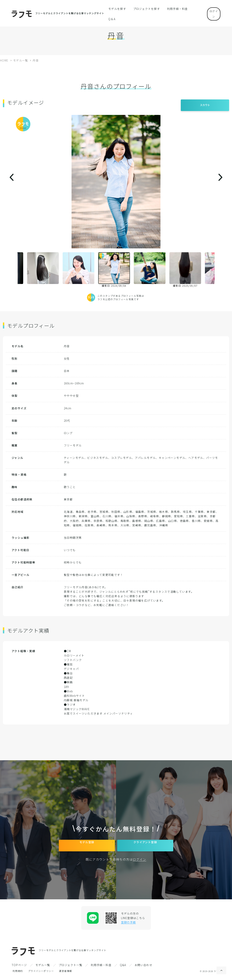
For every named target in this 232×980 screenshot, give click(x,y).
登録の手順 (128, 925)
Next (217, 270)
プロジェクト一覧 (70, 968)
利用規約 (18, 974)
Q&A (123, 968)
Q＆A (192, 9)
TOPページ (19, 968)
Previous (14, 270)
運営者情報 (65, 974)
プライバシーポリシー (41, 974)
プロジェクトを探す (145, 9)
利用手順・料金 (173, 9)
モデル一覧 (21, 60)
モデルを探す (119, 9)
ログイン (211, 8)
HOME (4, 60)
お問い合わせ (143, 968)
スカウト (205, 103)
